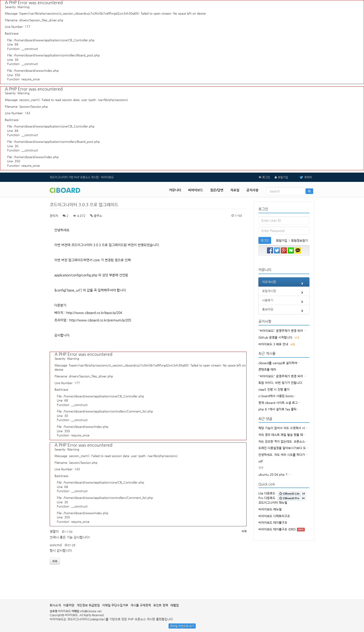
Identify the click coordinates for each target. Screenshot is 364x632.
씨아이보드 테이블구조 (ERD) (277, 529)
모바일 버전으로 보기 (182, 626)
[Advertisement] (182, 584)
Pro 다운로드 (267, 498)
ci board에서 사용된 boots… (277, 396)
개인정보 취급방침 (88, 605)
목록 (55, 561)
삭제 (244, 531)
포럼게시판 (284, 292)
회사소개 (55, 605)
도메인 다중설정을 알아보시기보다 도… (283, 448)
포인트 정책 (161, 605)
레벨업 (175, 605)
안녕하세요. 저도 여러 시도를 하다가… (283, 455)
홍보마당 (284, 311)
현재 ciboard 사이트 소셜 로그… (279, 403)
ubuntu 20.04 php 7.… (275, 474)
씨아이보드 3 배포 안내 (273, 344)
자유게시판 (284, 283)
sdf (261, 461)
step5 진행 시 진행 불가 (274, 389)
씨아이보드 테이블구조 (273, 522)
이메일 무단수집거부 (115, 605)
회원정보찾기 (299, 241)
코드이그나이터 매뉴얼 (273, 503)
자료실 (235, 190)
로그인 (266, 177)
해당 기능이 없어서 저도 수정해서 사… (283, 428)
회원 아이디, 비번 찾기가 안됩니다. (281, 383)
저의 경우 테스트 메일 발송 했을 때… (282, 435)
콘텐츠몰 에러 (267, 369)
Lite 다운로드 (267, 493)
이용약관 (69, 605)
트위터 (302, 177)
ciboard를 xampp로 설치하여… (279, 363)
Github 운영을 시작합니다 (275, 337)
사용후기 (284, 302)
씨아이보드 (196, 190)
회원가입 (283, 177)
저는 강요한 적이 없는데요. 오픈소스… (283, 441)
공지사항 (252, 190)
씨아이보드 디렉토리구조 (274, 516)
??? (261, 468)
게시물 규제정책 (141, 605)
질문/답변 (217, 190)
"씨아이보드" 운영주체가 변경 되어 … (283, 331)
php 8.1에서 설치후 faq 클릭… (279, 409)
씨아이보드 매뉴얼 (270, 509)
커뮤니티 (175, 190)
